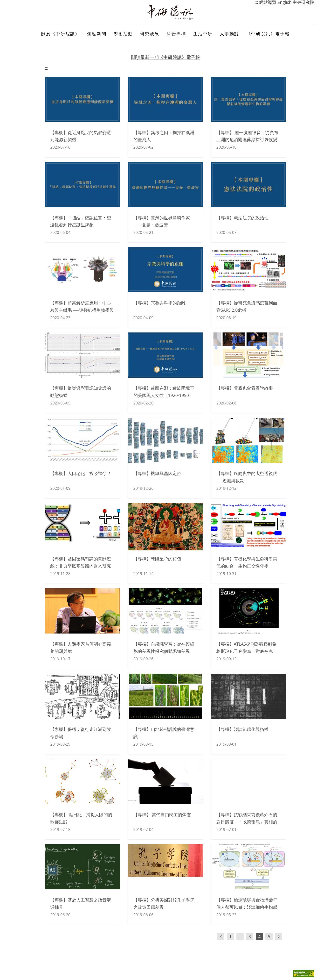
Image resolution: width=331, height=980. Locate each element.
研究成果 (150, 34)
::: (47, 68)
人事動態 (229, 34)
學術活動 (123, 34)
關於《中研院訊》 (61, 34)
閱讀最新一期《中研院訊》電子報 (166, 57)
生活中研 (203, 34)
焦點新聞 (97, 34)
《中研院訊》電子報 (268, 34)
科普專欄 (176, 34)
